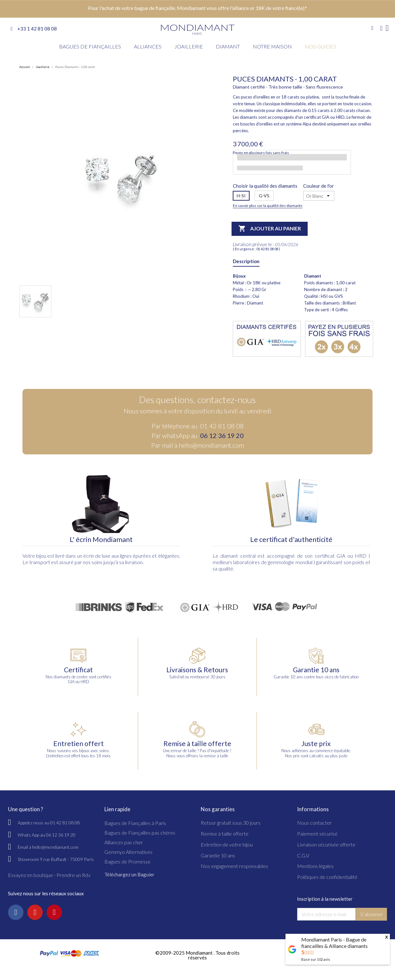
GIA (341, 556)
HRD (361, 556)
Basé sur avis (316, 959)
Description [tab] (246, 261)
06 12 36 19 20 (222, 435)
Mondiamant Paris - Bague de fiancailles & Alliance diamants (334, 943)
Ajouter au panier (270, 229)
